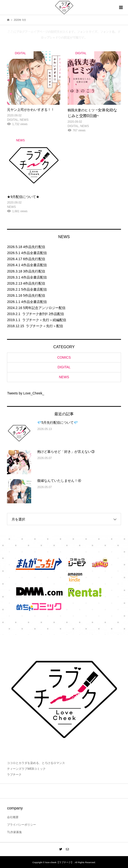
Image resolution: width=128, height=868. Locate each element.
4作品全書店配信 (34, 253)
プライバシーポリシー (21, 825)
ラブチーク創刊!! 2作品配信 (43, 314)
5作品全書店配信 (34, 289)
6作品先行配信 (34, 259)
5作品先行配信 (34, 295)
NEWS (64, 377)
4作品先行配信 (34, 247)
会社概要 (13, 817)
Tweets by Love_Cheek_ (25, 393)
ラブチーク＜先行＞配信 (44, 326)
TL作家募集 (14, 832)
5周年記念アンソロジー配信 (44, 308)
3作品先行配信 (34, 271)
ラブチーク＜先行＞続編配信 (44, 320)
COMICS (64, 357)
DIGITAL (64, 367)
